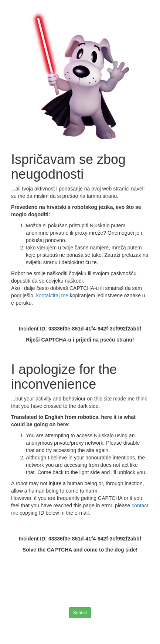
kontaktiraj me (53, 295)
